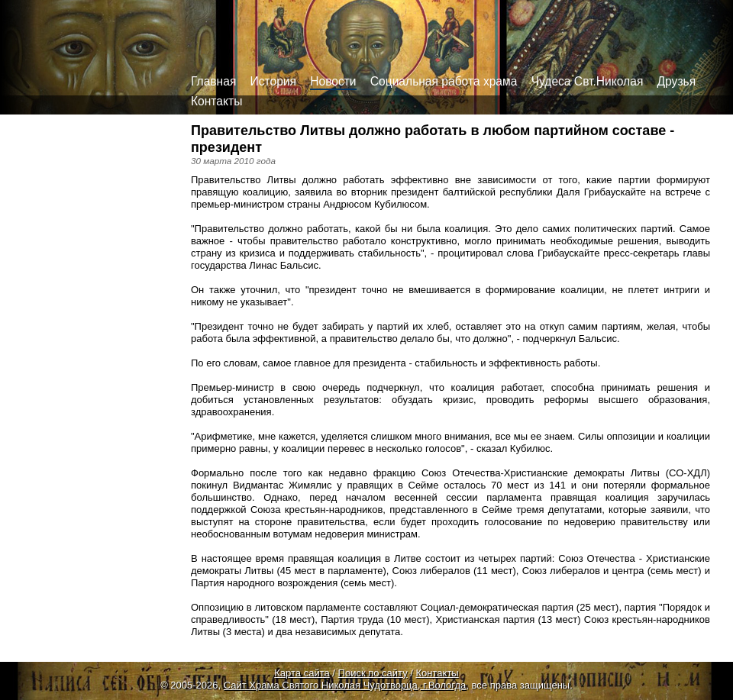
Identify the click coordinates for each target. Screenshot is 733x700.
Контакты (216, 101)
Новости (333, 81)
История (273, 81)
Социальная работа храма (444, 81)
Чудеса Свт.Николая (588, 81)
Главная (213, 81)
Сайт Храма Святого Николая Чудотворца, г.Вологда (345, 685)
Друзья (677, 81)
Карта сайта (302, 673)
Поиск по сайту (373, 673)
